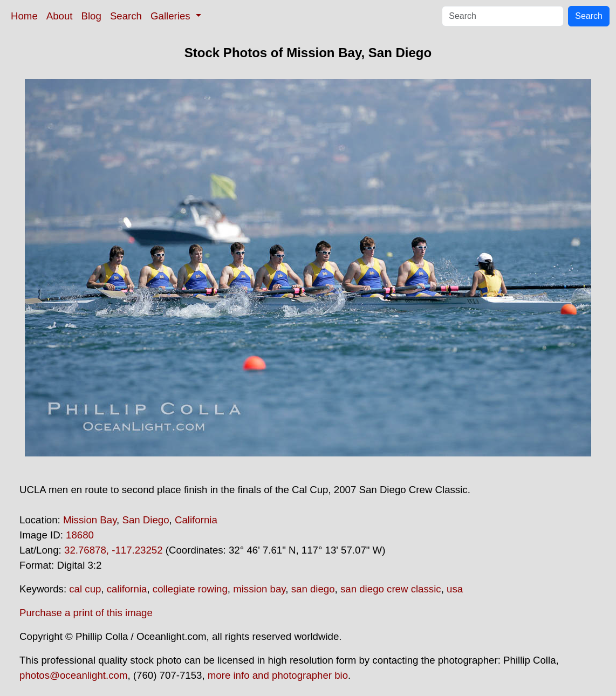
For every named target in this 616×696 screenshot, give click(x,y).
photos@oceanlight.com (73, 675)
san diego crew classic (391, 589)
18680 (80, 535)
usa (455, 589)
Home (24, 16)
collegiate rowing (190, 589)
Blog (91, 16)
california (127, 589)
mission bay (259, 589)
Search (126, 16)
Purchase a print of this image (86, 613)
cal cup (85, 589)
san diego (313, 589)
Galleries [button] (172, 16)
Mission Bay (90, 520)
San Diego (145, 520)
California (196, 520)
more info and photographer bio (278, 675)
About (60, 16)
